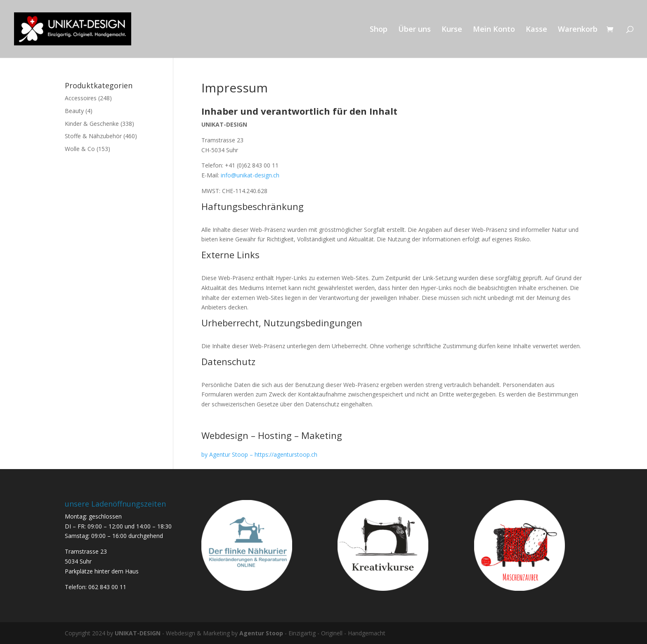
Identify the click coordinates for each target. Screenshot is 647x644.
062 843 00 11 (107, 587)
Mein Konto (494, 30)
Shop (379, 30)
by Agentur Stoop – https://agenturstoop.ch (259, 454)
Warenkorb (578, 30)
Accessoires (81, 98)
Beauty (74, 111)
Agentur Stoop (261, 633)
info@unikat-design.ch (250, 175)
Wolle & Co (80, 149)
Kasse (536, 30)
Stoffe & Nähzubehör (93, 136)
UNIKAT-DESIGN (138, 633)
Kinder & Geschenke (92, 124)
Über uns (414, 30)
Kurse (452, 30)
